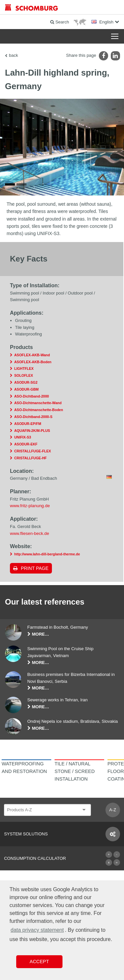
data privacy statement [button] (37, 930)
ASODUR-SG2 (26, 382)
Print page (35, 568)
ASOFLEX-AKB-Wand (32, 355)
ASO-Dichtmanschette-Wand (38, 403)
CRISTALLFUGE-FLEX (33, 451)
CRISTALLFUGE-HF (30, 458)
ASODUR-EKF (26, 444)
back (13, 55)
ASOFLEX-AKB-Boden (33, 362)
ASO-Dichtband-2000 (32, 396)
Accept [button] (39, 962)
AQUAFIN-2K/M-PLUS (32, 431)
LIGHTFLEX (24, 368)
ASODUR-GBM (26, 389)
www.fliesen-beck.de (30, 533)
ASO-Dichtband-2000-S (33, 417)
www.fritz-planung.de (30, 506)
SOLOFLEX (24, 375)
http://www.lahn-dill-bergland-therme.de (47, 554)
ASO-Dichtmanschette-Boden (39, 410)
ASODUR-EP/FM (28, 424)
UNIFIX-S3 (23, 437)
